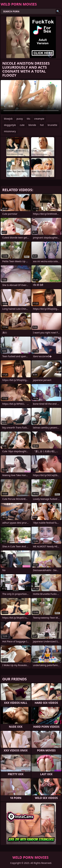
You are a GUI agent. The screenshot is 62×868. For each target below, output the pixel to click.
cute (22, 125)
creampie (39, 119)
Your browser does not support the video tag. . (31, 97)
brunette (52, 125)
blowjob (8, 119)
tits (28, 119)
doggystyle (10, 125)
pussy (20, 119)
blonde (32, 125)
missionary (10, 131)
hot (42, 125)
